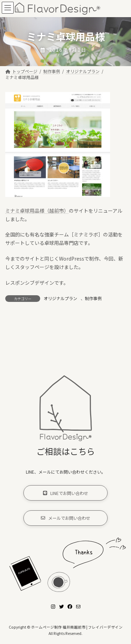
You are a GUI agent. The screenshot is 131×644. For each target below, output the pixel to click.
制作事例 (93, 298)
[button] (66, 493)
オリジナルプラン (60, 298)
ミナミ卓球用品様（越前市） (37, 211)
